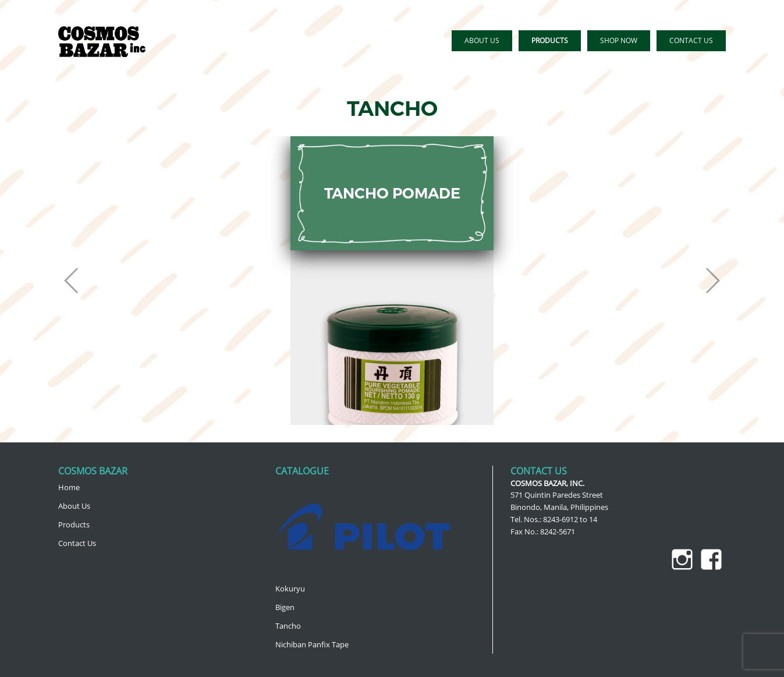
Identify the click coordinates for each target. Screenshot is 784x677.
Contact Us (77, 543)
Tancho (288, 626)
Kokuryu (290, 589)
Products (74, 524)
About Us (74, 506)
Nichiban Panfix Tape (312, 644)
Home (69, 487)
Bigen (285, 607)
